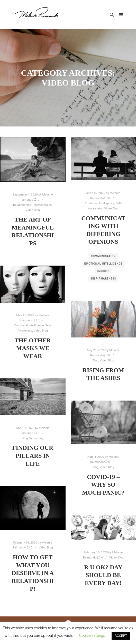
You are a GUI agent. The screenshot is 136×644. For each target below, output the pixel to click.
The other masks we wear (33, 348)
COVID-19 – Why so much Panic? (103, 485)
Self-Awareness (103, 279)
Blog (96, 360)
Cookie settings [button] (92, 635)
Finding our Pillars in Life (33, 456)
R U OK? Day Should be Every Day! (103, 575)
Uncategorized (42, 205)
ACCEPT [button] (121, 636)
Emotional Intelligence (100, 203)
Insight (103, 271)
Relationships (22, 205)
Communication (103, 256)
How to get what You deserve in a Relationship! (33, 573)
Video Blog (33, 210)
